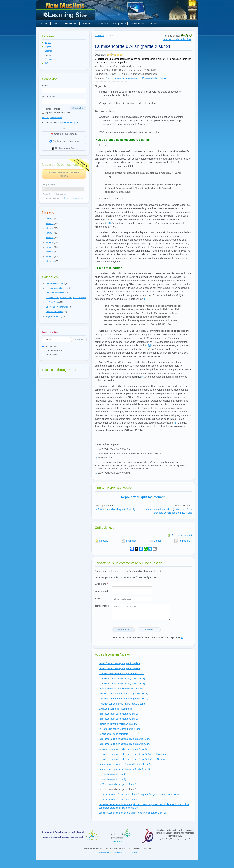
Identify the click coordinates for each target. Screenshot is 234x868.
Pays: (99, 598)
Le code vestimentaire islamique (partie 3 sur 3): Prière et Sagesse (132, 759)
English (48, 43)
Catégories (120, 24)
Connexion (78, 108)
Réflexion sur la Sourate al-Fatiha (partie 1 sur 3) (123, 694)
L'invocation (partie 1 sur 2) (112, 774)
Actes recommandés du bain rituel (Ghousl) (121, 689)
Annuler (149, 630)
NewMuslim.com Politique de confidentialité (118, 853)
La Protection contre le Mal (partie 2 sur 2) (120, 729)
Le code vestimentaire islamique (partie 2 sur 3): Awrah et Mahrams (133, 754)
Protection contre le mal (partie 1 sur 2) (118, 724)
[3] (149, 345)
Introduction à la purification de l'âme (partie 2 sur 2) (125, 744)
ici (182, 637)
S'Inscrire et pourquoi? (68, 122)
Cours (109, 78)
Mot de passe (48, 96)
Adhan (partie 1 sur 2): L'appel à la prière (119, 663)
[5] (176, 423)
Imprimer (129, 541)
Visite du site (70, 24)
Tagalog (48, 47)
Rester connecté (51, 109)
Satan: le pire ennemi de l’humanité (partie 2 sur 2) (124, 769)
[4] (143, 377)
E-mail (45, 85)
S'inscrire (87, 24)
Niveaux (103, 24)
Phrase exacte (50, 355)
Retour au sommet (180, 535)
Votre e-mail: (102, 591)
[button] (43, 219)
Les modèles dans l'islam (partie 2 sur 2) (119, 799)
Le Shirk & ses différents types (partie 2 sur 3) (122, 679)
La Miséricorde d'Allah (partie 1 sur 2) (115, 509)
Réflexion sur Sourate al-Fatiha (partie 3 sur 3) (122, 704)
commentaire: (102, 608)
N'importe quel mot (52, 351)
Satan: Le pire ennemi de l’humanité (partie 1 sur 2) (125, 764)
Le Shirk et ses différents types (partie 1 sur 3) (122, 674)
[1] (109, 223)
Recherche (137, 24)
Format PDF (183, 541)
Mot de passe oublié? (52, 117)
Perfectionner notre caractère (114, 734)
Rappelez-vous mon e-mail (56, 113)
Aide (56, 24)
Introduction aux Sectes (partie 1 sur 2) (118, 714)
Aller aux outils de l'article (177, 39)
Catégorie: (100, 78)
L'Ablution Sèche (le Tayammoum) (116, 709)
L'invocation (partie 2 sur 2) (112, 779)
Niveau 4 (100, 35)
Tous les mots (50, 347)
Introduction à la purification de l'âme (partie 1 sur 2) (125, 739)
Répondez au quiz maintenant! (143, 497)
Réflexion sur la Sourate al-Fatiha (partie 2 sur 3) (123, 699)
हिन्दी (46, 63)
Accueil (44, 24)
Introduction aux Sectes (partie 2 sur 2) (118, 719)
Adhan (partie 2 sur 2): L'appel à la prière (119, 668)
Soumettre (123, 630)
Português (49, 59)
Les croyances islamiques (127, 78)
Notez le (101, 541)
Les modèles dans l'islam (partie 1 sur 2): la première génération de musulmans (168, 511)
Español (48, 51)
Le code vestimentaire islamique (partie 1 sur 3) (123, 749)
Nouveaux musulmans (66, 11)
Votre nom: (101, 584)
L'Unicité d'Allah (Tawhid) (155, 78)
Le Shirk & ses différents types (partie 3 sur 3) (122, 684)
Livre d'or (153, 24)
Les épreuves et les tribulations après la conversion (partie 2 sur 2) (132, 813)
